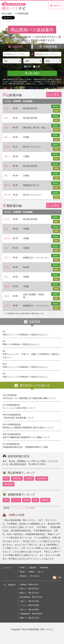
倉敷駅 (32, 572)
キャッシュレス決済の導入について (19, 408)
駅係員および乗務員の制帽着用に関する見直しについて (28, 428)
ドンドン (16, 500)
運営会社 (23, 576)
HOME (22, 568)
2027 (6, 478)
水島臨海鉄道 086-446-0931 (31, 614)
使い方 (41, 572)
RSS (60, 578)
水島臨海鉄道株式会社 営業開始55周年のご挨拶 (25, 447)
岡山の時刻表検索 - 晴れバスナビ (38, 629)
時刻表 (55, 106)
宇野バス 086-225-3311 (29, 589)
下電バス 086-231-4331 (29, 601)
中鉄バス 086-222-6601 (29, 610)
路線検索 (16, 47)
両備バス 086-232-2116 (29, 618)
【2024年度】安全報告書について (18, 418)
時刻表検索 (48, 47)
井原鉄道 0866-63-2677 (29, 585)
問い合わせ (35, 576)
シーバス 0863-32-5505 (29, 605)
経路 (56, 111)
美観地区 (45, 500)
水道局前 (29, 478)
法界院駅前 (17, 478)
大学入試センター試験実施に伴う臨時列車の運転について (29, 398)
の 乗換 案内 (42, 478)
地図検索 (32, 568)
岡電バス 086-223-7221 (29, 593)
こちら (48, 84)
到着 (37, 67)
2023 (35, 500)
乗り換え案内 (32, 73)
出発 (27, 67)
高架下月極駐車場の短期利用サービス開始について (26, 437)
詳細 (5, 464)
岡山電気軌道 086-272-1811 (31, 597)
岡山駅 (26, 500)
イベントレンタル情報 (23, 508)
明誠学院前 (9, 484)
